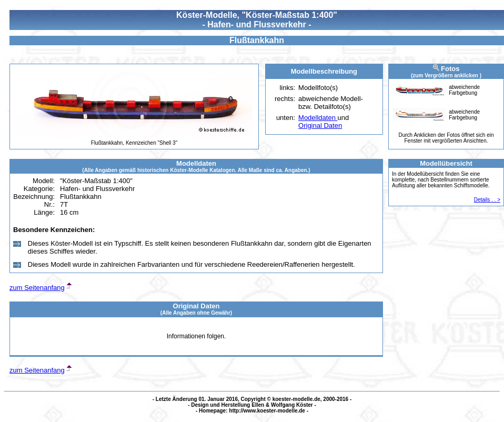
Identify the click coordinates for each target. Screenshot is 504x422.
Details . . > (487, 200)
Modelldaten (318, 118)
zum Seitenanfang (37, 288)
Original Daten (320, 125)
